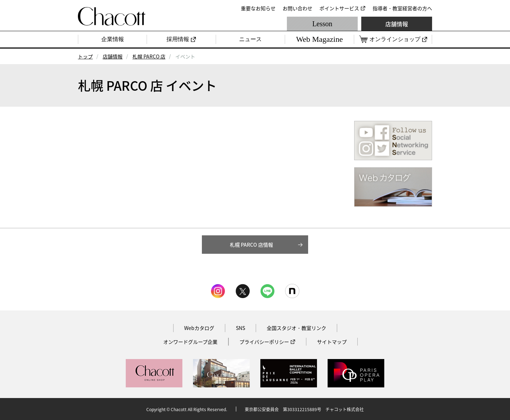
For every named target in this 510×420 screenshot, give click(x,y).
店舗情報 (397, 24)
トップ (85, 56)
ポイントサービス (339, 8)
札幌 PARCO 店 (149, 56)
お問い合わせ (297, 8)
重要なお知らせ (258, 8)
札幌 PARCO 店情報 (251, 245)
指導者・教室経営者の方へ (402, 8)
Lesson (322, 24)
